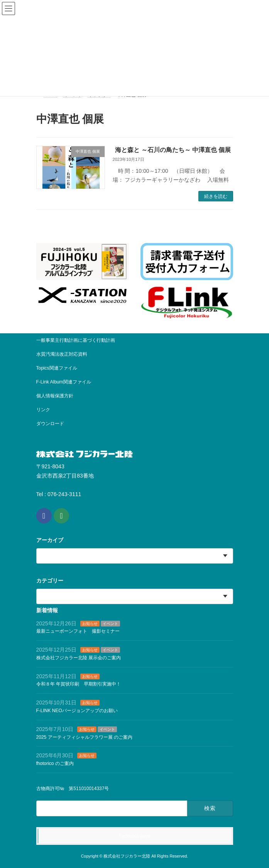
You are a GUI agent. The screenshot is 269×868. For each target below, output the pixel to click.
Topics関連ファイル (59, 368)
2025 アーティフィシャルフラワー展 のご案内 (84, 737)
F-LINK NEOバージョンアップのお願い (77, 711)
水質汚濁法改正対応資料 (62, 354)
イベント (110, 624)
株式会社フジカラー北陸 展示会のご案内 (79, 658)
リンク (43, 410)
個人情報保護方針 (55, 396)
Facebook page (135, 836)
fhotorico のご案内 (55, 764)
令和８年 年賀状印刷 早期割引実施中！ (79, 684)
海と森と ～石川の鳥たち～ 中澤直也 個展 (173, 150)
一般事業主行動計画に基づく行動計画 (76, 340)
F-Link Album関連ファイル (64, 382)
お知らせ (90, 624)
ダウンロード (50, 424)
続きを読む (216, 196)
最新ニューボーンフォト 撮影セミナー (78, 632)
